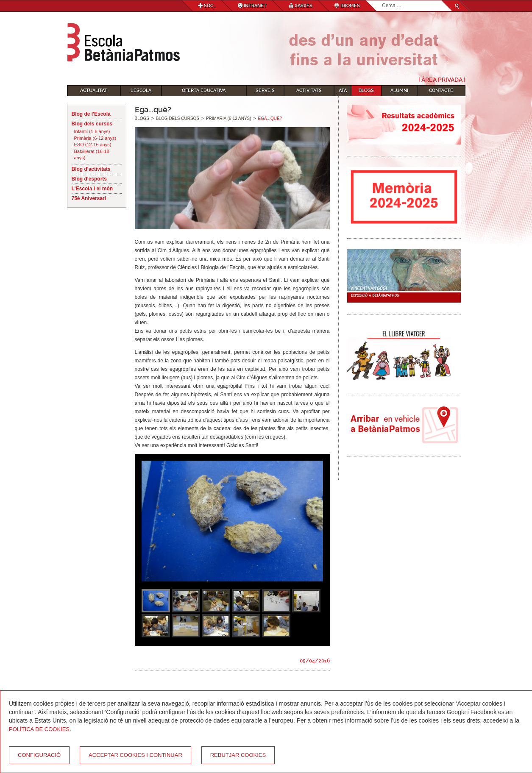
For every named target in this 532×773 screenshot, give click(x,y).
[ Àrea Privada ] (442, 80)
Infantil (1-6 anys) (92, 131)
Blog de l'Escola (91, 114)
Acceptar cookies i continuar (135, 755)
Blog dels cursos (92, 124)
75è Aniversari (89, 198)
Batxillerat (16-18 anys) (92, 155)
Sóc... (207, 6)
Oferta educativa (204, 90)
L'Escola (141, 90)
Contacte (441, 90)
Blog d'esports (89, 179)
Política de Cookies (39, 729)
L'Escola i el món (92, 189)
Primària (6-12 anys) (95, 138)
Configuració (39, 755)
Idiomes (347, 6)
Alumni (399, 90)
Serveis (265, 90)
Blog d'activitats (91, 169)
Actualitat (94, 90)
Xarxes (301, 6)
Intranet (252, 6)
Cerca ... (382, 1)
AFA (343, 90)
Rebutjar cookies (238, 755)
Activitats (309, 90)
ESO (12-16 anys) (93, 145)
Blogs (366, 90)
